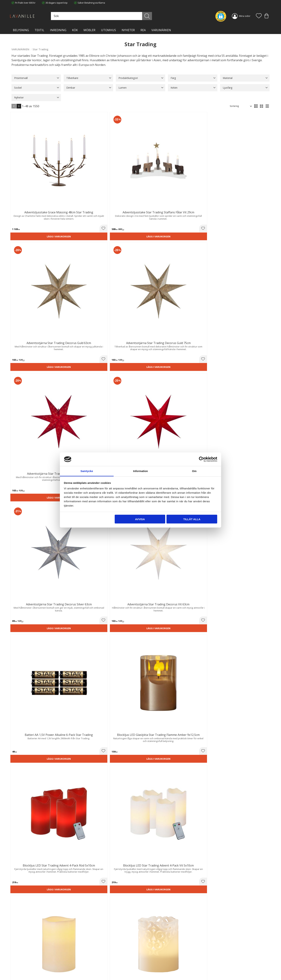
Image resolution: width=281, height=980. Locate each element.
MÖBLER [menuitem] (89, 30)
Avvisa (140, 519)
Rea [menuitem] (143, 30)
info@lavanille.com (29, 966)
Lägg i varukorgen (32, 186)
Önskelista (149, 972)
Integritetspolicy (86, 959)
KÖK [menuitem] (75, 30)
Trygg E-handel (85, 952)
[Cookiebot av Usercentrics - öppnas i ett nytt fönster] (202, 459)
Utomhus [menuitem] (109, 30)
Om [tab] (194, 471)
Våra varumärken (87, 970)
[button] (259, 16)
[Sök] (157, 16)
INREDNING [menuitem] (58, 30)
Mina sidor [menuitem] (245, 16)
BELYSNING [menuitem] (21, 30)
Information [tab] (141, 471)
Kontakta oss (84, 963)
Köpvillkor (148, 956)
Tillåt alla (192, 519)
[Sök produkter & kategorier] (118, 16)
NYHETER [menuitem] (128, 30)
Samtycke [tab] (87, 471)
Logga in (148, 969)
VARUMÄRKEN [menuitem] (161, 30)
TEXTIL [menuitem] (39, 30)
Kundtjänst (149, 952)
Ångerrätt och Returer (89, 956)
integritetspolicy (231, 911)
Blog (80, 967)
